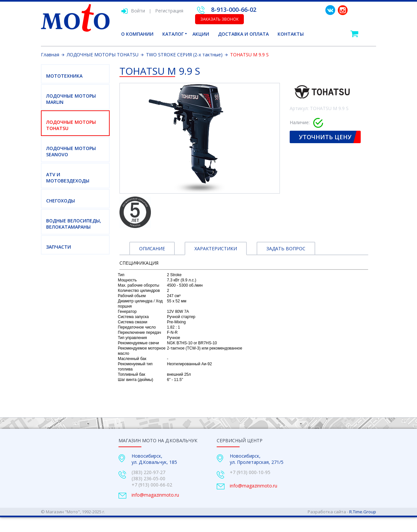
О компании (137, 34)
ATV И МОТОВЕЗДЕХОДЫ (68, 178)
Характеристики (216, 248)
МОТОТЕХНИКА (64, 76)
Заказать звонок (219, 19)
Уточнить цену (325, 137)
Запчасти (59, 247)
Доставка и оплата (243, 34)
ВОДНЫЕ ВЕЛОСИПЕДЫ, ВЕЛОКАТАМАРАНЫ (74, 224)
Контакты (291, 34)
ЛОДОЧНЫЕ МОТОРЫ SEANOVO (71, 151)
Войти (133, 11)
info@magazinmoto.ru (155, 495)
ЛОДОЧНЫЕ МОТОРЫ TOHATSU (71, 125)
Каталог (173, 34)
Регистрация (169, 11)
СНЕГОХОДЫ (61, 201)
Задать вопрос (286, 248)
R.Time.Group (363, 512)
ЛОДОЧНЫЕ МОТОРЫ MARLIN (71, 99)
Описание (152, 248)
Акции (201, 34)
